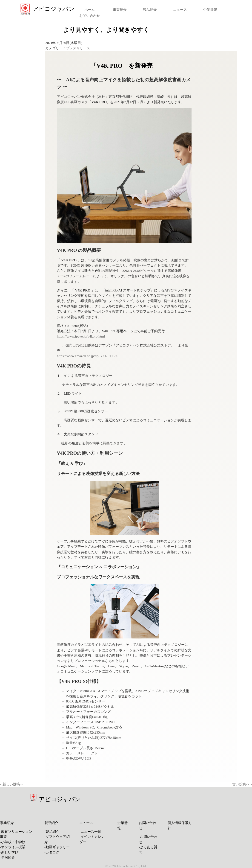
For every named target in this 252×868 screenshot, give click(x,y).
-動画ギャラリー (57, 847)
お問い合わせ (90, 16)
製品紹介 (150, 10)
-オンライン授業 (13, 847)
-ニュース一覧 (90, 832)
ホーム (90, 10)
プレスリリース (78, 48)
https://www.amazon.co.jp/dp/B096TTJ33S (87, 356)
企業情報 (210, 10)
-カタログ (52, 852)
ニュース (180, 10)
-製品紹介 (52, 832)
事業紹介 (120, 10)
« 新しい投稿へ (12, 784)
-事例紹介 (7, 857)
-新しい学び (9, 852)
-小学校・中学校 (13, 842)
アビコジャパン (60, 799)
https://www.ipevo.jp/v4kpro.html (81, 336)
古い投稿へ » (242, 784)
